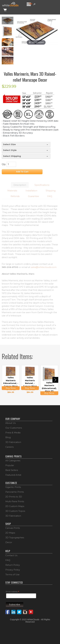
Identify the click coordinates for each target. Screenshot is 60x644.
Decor (9, 542)
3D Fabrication (13, 442)
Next (55, 380)
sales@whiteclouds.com (44, 267)
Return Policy (13, 565)
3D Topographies (15, 538)
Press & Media (13, 433)
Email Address (12, 592)
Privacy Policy (13, 570)
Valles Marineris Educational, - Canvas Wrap (11, 382)
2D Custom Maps (15, 506)
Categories (30, 3)
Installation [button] (31, 191)
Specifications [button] (42, 185)
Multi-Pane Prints (15, 501)
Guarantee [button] (33, 196)
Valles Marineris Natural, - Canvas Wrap (30, 382)
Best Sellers (12, 470)
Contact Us (11, 555)
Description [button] (20, 185)
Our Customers (14, 428)
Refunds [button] (15, 196)
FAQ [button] (50, 196)
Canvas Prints (13, 528)
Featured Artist (13, 475)
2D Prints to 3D (14, 497)
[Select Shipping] (26, 156)
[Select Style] (26, 150)
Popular (10, 465)
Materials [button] (12, 191)
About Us (10, 423)
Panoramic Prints (15, 492)
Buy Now (11, 388)
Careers (9, 447)
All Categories (13, 461)
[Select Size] (26, 145)
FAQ (8, 560)
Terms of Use (12, 575)
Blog (8, 437)
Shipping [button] (51, 191)
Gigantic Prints (13, 487)
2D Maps (10, 533)
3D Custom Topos (15, 511)
